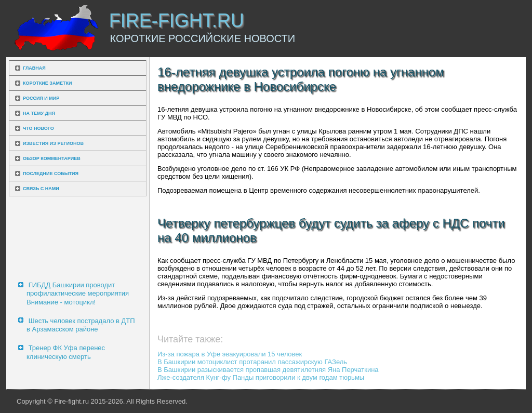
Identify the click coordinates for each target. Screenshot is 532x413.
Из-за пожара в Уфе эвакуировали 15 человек (230, 354)
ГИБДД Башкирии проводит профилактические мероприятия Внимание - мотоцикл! (78, 294)
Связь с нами (41, 189)
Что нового (38, 128)
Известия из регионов (53, 143)
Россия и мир (41, 98)
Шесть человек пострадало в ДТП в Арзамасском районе (81, 325)
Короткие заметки (47, 83)
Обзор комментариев (52, 158)
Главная (34, 68)
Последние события (51, 174)
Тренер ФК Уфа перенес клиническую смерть (66, 352)
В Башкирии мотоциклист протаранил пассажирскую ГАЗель (252, 362)
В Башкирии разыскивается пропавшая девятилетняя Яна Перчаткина (268, 370)
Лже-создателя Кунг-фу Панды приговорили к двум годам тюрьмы (261, 377)
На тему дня (39, 113)
